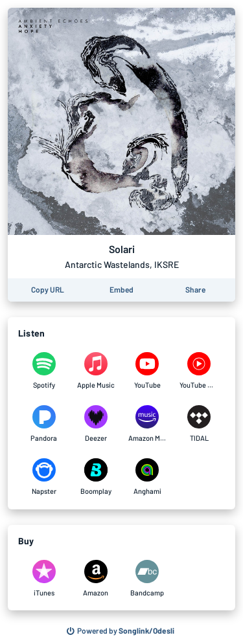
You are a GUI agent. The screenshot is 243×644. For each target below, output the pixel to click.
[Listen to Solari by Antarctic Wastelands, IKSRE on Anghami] (148, 477)
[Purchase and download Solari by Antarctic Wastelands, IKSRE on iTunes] (44, 579)
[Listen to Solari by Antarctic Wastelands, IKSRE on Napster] (44, 477)
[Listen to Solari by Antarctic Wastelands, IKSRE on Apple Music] (96, 371)
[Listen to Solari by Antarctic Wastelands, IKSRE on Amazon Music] (148, 424)
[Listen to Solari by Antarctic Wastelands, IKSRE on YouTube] (148, 371)
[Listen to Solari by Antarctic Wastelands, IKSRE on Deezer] (96, 424)
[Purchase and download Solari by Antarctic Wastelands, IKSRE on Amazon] (96, 579)
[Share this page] (195, 290)
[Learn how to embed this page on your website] (121, 290)
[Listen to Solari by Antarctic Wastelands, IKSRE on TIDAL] (199, 424)
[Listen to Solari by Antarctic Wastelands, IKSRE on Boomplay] (96, 477)
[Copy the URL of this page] (48, 290)
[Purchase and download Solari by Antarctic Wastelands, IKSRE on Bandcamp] (148, 579)
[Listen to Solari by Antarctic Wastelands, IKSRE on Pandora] (44, 424)
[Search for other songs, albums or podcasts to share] (121, 631)
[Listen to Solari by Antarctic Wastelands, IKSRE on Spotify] (44, 371)
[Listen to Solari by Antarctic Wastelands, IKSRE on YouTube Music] (199, 371)
